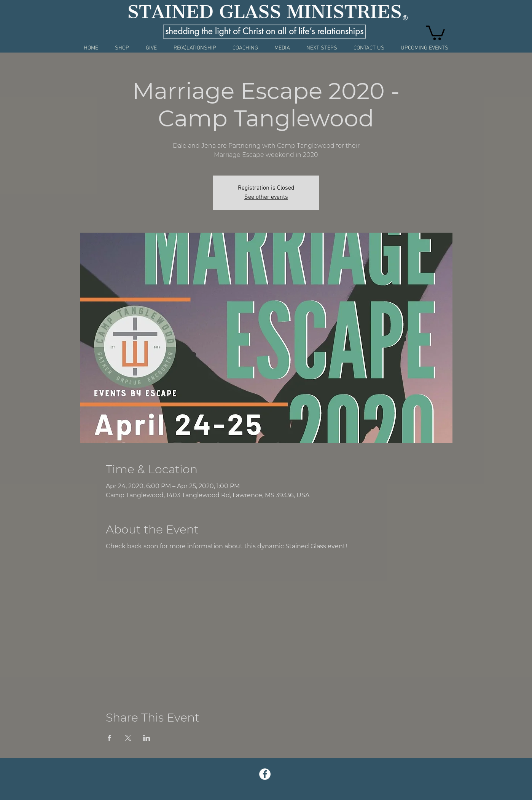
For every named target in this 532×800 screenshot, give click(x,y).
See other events (266, 197)
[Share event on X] (128, 738)
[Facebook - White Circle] (265, 774)
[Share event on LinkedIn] (147, 738)
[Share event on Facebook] (109, 738)
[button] (435, 32)
